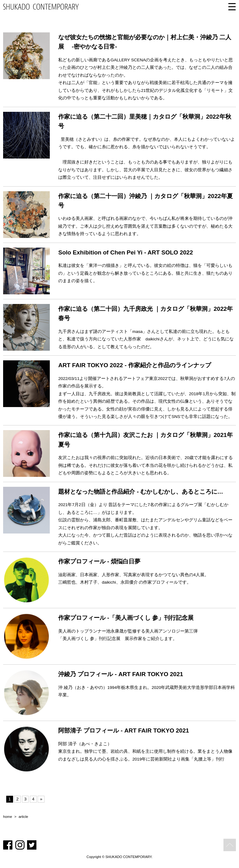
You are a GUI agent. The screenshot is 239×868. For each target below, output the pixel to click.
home (8, 817)
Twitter (32, 845)
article (23, 817)
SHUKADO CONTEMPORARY (41, 7)
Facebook (8, 845)
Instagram (20, 845)
